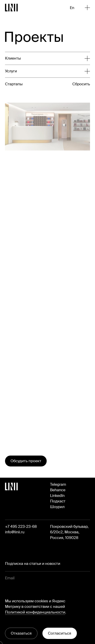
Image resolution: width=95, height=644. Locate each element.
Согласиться (60, 633)
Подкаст (58, 501)
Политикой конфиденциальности (35, 612)
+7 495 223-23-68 (21, 526)
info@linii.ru (15, 532)
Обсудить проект (26, 461)
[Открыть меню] (87, 8)
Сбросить (81, 84)
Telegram (58, 484)
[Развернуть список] (45, 58)
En (72, 8)
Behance (58, 490)
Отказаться (21, 633)
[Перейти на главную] (11, 8)
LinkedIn (57, 496)
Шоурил (57, 507)
